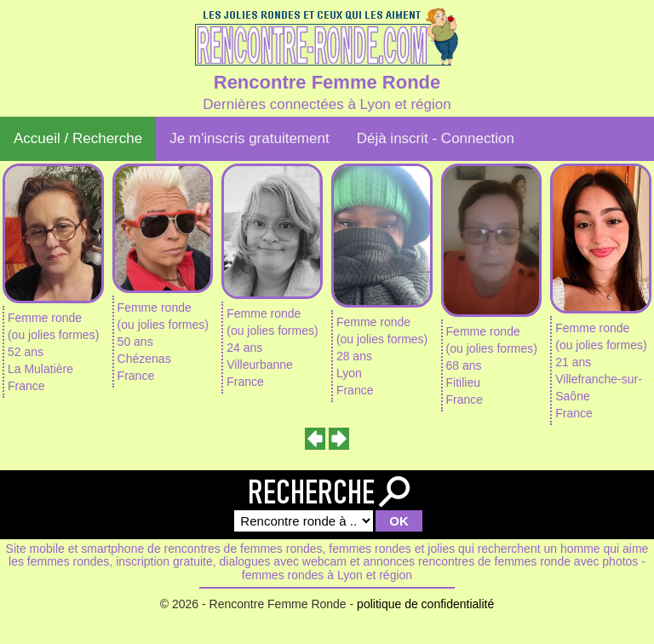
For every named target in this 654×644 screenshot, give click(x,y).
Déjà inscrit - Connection (436, 138)
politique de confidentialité (425, 604)
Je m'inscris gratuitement (249, 138)
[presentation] (316, 439)
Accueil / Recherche (78, 138)
